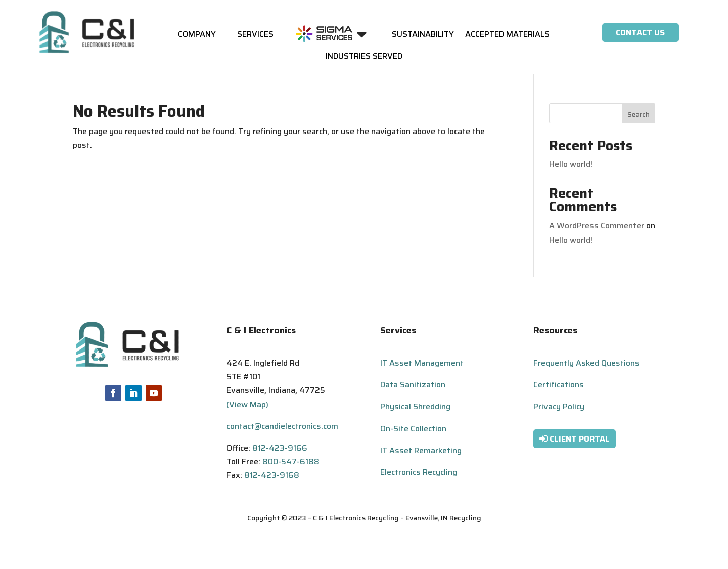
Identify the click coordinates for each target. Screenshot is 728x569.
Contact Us (640, 33)
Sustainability (423, 36)
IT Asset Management (422, 363)
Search (639, 114)
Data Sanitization (413, 385)
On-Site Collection (413, 429)
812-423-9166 (280, 448)
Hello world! (571, 164)
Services (255, 36)
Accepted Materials (507, 36)
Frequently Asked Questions (586, 363)
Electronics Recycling (419, 472)
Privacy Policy (559, 406)
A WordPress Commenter (597, 225)
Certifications (559, 385)
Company (197, 36)
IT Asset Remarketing (421, 450)
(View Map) (247, 404)
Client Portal (580, 439)
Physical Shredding (415, 406)
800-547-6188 (291, 462)
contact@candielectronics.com (282, 426)
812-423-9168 (272, 475)
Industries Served (364, 57)
